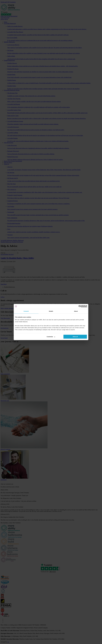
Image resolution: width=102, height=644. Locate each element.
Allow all (75, 337)
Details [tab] (51, 311)
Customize (51, 337)
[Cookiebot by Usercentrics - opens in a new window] (80, 306)
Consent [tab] (26, 311)
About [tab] (76, 311)
